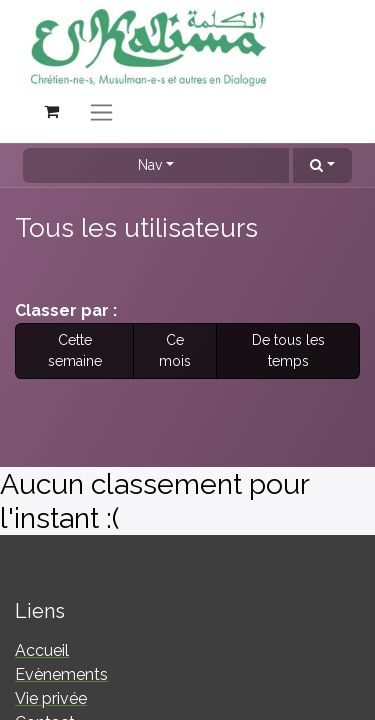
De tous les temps (288, 350)
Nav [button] (150, 165)
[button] (322, 165)
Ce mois (175, 350)
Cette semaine (75, 350)
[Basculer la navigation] (101, 111)
